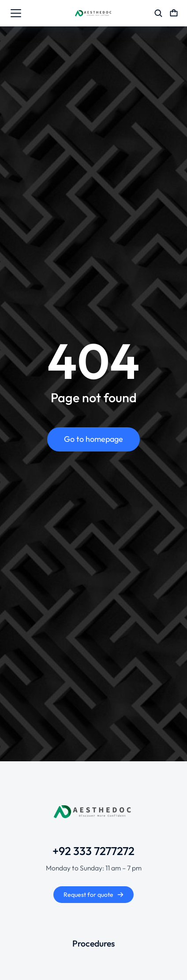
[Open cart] (174, 13)
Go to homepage (93, 439)
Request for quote (94, 895)
